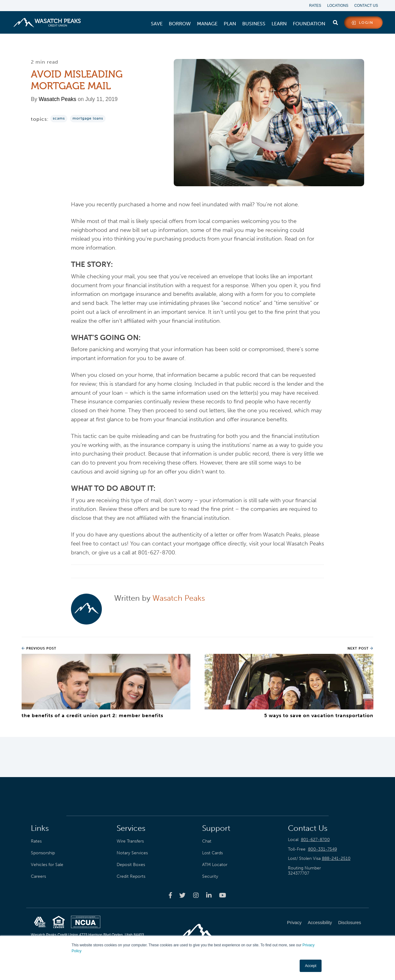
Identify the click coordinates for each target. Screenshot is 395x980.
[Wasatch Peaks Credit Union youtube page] (223, 895)
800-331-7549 (322, 849)
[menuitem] (157, 24)
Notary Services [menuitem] (132, 853)
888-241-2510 (336, 859)
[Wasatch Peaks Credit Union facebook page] (170, 895)
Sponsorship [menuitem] (43, 853)
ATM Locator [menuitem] (215, 864)
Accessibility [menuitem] (320, 923)
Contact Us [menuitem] (366, 6)
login (366, 23)
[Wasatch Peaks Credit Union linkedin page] (209, 895)
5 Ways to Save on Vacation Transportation (319, 715)
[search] (335, 21)
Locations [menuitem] (338, 6)
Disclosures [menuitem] (350, 923)
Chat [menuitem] (207, 841)
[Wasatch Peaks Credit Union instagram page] (196, 895)
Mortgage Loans (88, 119)
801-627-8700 (315, 840)
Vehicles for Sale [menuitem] (47, 864)
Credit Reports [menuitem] (131, 876)
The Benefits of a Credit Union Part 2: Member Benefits (92, 715)
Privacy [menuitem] (294, 923)
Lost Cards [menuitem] (212, 853)
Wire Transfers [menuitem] (130, 841)
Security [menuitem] (210, 876)
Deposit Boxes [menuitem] (131, 864)
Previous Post (39, 649)
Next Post (360, 649)
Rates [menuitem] (315, 6)
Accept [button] (311, 966)
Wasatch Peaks (57, 99)
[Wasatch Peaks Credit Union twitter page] (182, 895)
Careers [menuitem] (38, 876)
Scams (59, 119)
